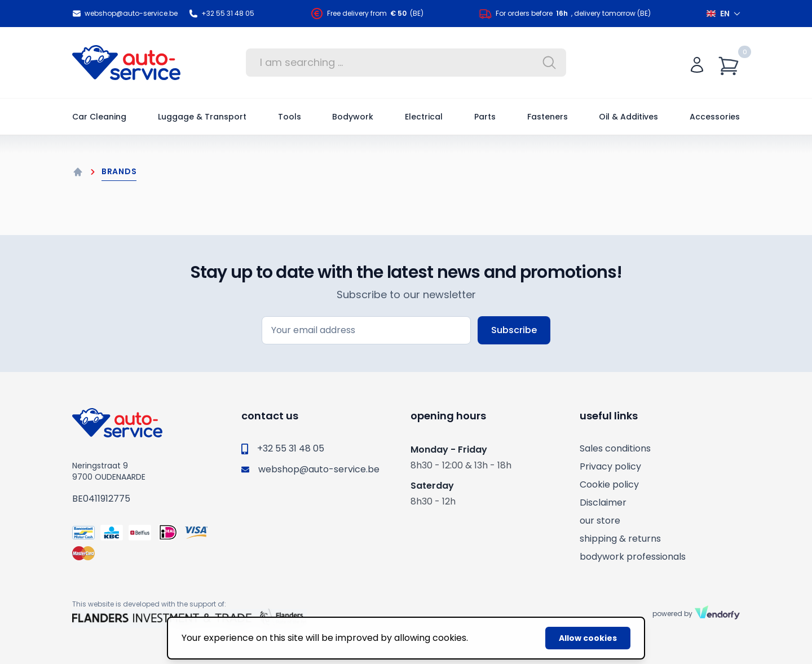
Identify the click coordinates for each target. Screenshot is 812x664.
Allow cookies (588, 638)
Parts (485, 117)
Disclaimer (603, 503)
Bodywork (353, 117)
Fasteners (548, 117)
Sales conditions (615, 448)
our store (600, 521)
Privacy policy (610, 466)
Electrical (424, 117)
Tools (290, 117)
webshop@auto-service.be (125, 14)
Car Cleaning (99, 117)
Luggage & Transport (202, 117)
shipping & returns (620, 539)
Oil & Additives (628, 117)
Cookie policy (609, 484)
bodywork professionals (633, 557)
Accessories (715, 117)
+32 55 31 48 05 (222, 14)
